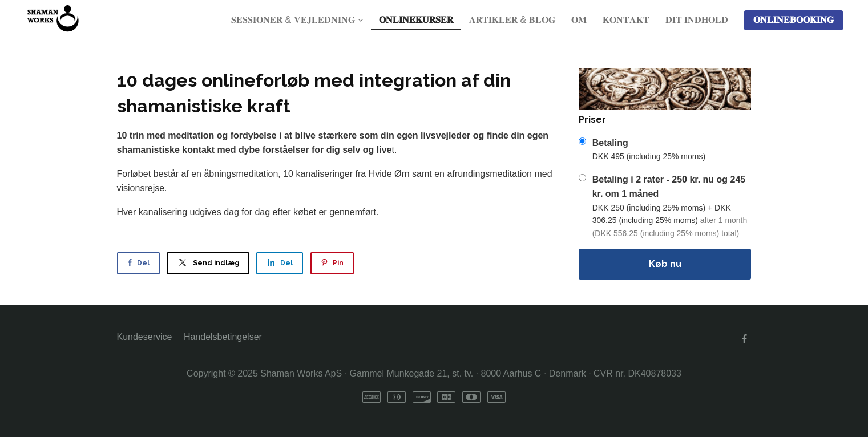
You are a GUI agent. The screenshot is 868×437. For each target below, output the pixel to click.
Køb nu (665, 264)
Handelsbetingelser (223, 337)
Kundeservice (145, 337)
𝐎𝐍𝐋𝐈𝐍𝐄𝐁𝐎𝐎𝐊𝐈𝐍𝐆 (794, 20)
